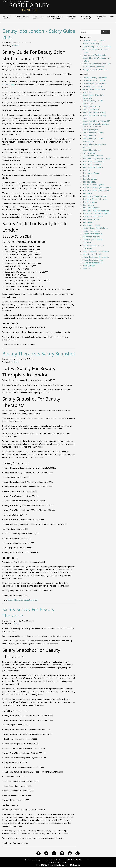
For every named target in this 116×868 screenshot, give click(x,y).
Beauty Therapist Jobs (92, 150)
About (12, 1)
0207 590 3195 (76, 860)
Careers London (89, 153)
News (111, 17)
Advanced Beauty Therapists (95, 78)
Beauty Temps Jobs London (38, 18)
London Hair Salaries (91, 231)
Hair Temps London (91, 208)
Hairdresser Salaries (91, 219)
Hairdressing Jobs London (22, 18)
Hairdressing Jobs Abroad (86, 18)
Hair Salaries (88, 193)
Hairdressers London (91, 225)
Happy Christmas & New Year (95, 69)
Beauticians (87, 92)
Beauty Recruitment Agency (94, 112)
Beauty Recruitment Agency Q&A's (97, 121)
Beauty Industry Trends (93, 101)
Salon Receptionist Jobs (92, 254)
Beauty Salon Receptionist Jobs (96, 124)
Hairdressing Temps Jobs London (55, 18)
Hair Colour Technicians (93, 167)
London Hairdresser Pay (93, 234)
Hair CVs (86, 170)
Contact (27, 1)
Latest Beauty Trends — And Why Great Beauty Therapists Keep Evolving (97, 49)
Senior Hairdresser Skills (93, 263)
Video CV (86, 269)
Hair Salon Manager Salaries (95, 196)
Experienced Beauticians (93, 156)
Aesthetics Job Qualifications (94, 84)
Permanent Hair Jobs (91, 237)
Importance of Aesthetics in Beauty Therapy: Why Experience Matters (96, 58)
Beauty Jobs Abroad (71, 18)
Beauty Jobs (88, 104)
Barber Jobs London (101, 18)
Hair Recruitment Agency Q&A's (96, 190)
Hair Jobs (86, 176)
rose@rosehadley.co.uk (58, 862)
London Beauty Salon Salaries (95, 228)
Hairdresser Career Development (97, 214)
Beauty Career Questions (93, 95)
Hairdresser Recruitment (93, 217)
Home (6, 1)
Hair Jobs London (90, 179)
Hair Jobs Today (89, 182)
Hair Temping (88, 205)
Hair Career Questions (92, 164)
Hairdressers (88, 222)
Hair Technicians (90, 202)
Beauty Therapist (90, 135)
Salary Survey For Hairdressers (96, 251)
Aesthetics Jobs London (92, 86)
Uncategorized (89, 266)
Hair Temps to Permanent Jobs (96, 211)
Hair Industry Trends (91, 173)
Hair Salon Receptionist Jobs (94, 199)
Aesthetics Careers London (94, 81)
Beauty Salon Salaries (92, 127)
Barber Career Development (95, 89)
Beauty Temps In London (93, 133)
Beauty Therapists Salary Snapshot (39, 354)
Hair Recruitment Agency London (97, 188)
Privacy (19, 1)
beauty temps (8, 85)
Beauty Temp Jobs (90, 130)
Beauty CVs (87, 98)
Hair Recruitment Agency (93, 185)
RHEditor (16, 45)
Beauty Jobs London (7, 18)
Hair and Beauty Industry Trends (96, 159)
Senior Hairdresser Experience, (96, 257)
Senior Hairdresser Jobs (93, 260)
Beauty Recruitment (91, 110)
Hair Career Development (93, 162)
